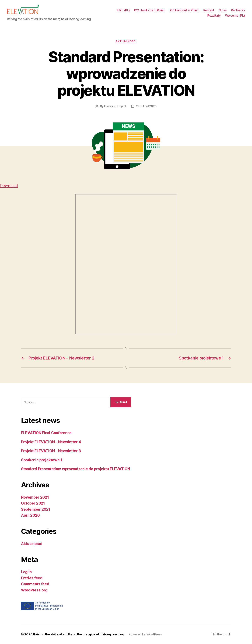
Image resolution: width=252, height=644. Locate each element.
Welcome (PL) (235, 16)
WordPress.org (34, 590)
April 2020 (30, 515)
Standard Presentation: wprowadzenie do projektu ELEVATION (76, 469)
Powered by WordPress (145, 634)
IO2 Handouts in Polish (150, 10)
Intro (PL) (123, 10)
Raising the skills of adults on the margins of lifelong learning (79, 634)
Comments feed (35, 584)
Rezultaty (214, 16)
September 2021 (36, 509)
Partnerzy (238, 10)
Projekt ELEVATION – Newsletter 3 (51, 451)
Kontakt (209, 10)
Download (9, 186)
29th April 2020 (146, 106)
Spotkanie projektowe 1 (42, 460)
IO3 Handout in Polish (184, 10)
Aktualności (126, 41)
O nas (223, 10)
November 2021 (35, 497)
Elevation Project (115, 106)
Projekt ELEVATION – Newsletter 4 (51, 442)
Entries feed (32, 578)
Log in (26, 572)
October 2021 (33, 503)
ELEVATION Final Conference (46, 433)
